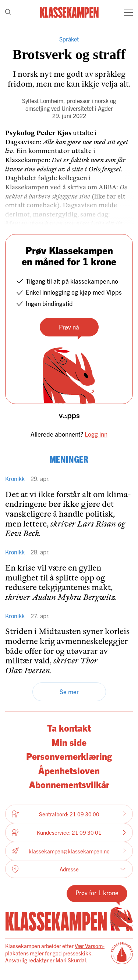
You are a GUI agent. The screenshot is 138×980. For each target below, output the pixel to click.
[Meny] (128, 12)
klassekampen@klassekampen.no (69, 851)
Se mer (69, 691)
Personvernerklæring (69, 756)
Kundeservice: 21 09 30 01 (69, 833)
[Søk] (8, 13)
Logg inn (96, 434)
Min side (69, 742)
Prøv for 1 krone (97, 892)
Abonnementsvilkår (69, 784)
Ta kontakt (69, 728)
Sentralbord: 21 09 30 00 (69, 814)
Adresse (69, 869)
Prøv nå (69, 327)
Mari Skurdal (71, 960)
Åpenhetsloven (69, 770)
